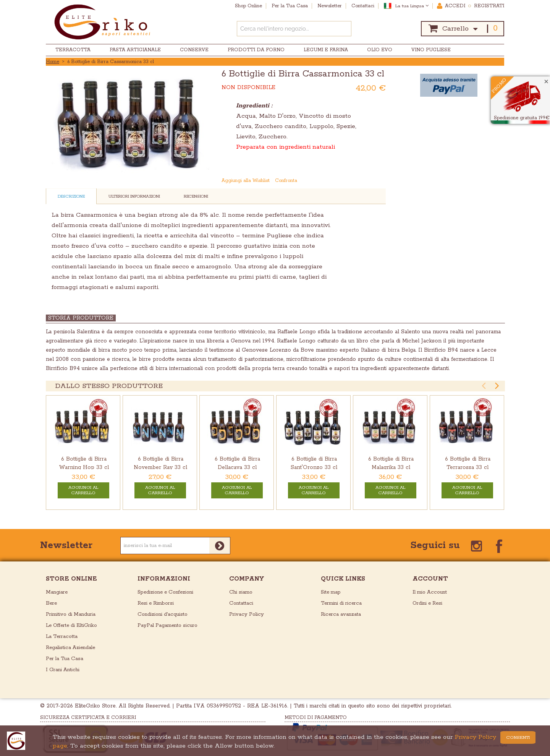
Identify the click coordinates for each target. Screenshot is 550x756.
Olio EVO (380, 50)
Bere (51, 603)
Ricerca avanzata (341, 614)
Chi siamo (241, 592)
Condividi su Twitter (381, 181)
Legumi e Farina (326, 50)
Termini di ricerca (341, 603)
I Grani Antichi (63, 670)
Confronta (286, 181)
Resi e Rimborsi (156, 603)
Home (53, 62)
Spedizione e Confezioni (165, 592)
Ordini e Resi (427, 603)
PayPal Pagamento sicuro (167, 625)
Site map (331, 592)
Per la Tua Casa (65, 659)
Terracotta (73, 50)
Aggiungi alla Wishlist (246, 181)
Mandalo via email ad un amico (350, 181)
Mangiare (57, 592)
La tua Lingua (412, 6)
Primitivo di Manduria (71, 614)
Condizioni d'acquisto (163, 614)
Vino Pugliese (431, 50)
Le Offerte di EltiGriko (71, 625)
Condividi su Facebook (366, 181)
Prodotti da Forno (256, 50)
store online (71, 579)
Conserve (194, 50)
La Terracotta (62, 637)
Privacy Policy (247, 614)
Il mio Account (430, 592)
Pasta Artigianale (135, 50)
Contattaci (241, 603)
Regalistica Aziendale (70, 648)
